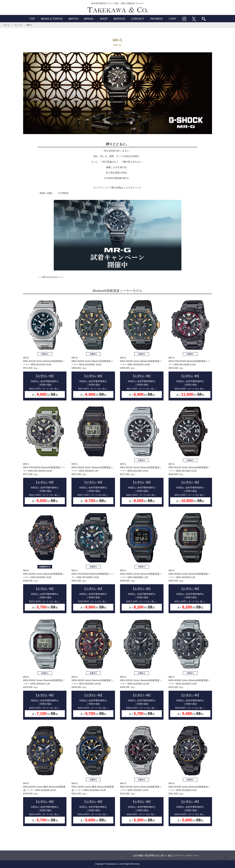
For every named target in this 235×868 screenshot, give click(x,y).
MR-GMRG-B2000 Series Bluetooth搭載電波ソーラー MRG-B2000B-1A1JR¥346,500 (142, 669)
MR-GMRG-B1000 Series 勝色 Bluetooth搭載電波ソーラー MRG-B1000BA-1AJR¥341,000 (93, 775)
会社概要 (138, 855)
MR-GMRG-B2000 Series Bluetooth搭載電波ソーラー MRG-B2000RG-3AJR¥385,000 (142, 350)
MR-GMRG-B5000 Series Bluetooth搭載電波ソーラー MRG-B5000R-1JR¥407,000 (93, 456)
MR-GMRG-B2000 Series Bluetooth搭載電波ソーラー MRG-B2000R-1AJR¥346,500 (45, 562)
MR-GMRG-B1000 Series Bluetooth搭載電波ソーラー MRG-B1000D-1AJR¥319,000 (142, 775)
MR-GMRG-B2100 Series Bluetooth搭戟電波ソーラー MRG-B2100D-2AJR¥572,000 (45, 350)
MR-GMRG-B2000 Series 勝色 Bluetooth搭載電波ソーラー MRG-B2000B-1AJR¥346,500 (45, 775)
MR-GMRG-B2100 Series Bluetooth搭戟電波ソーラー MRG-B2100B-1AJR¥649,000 (190, 456)
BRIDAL (89, 19)
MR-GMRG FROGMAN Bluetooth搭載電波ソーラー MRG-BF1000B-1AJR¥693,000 (190, 350)
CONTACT (138, 19)
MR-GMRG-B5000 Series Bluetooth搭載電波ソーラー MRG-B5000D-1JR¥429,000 (45, 669)
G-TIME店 (63, 193)
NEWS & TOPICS (52, 19)
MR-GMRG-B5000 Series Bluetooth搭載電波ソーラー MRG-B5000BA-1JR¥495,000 (142, 562)
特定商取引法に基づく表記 (159, 855)
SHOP (104, 19)
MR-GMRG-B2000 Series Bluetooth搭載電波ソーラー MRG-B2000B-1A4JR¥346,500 (93, 669)
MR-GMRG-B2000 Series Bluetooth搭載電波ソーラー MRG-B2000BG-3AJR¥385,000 (93, 350)
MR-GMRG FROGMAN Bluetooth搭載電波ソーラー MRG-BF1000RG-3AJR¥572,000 (45, 456)
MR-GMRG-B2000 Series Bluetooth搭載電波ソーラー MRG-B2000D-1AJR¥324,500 (190, 669)
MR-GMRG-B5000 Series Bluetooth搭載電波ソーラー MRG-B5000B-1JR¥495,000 (190, 562)
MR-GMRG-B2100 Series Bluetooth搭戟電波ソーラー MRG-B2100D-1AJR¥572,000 (142, 456)
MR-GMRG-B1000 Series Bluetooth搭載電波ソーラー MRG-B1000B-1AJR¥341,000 (190, 775)
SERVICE (119, 19)
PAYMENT (157, 19)
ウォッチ (18, 25)
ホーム (7, 25)
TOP (32, 19)
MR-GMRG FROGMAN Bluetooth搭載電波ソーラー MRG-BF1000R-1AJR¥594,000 (93, 562)
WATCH (73, 19)
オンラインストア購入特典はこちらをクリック (117, 188)
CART (173, 19)
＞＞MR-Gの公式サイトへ (51, 277)
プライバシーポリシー (186, 855)
